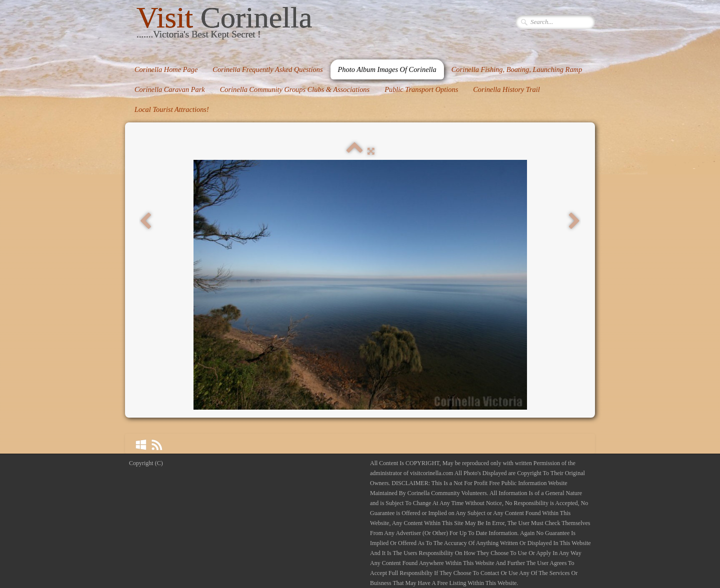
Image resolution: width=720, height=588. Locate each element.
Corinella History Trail (506, 89)
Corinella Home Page (166, 69)
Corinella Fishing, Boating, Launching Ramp (517, 69)
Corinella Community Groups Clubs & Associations (295, 89)
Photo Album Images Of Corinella (387, 69)
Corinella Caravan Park (170, 89)
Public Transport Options (421, 89)
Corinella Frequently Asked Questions (267, 69)
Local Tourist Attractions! (172, 109)
